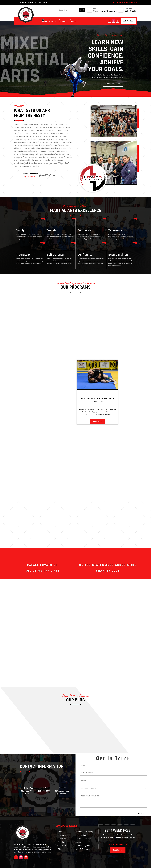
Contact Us (62, 846)
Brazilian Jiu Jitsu (85, 839)
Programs (53, 22)
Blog (60, 849)
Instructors (63, 22)
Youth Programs (84, 846)
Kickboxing (82, 835)
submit (140, 813)
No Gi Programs (83, 849)
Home (44, 22)
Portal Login (82, 832)
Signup (45, 3)
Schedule (73, 22)
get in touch (129, 21)
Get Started (118, 850)
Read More (97, 422)
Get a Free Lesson (113, 84)
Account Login (37, 3)
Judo (79, 842)
